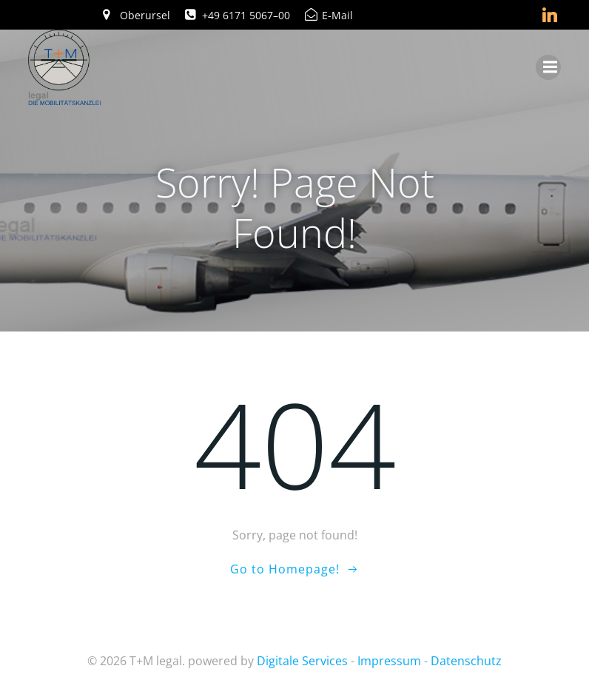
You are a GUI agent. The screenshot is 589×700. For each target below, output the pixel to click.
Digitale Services (302, 661)
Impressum (389, 661)
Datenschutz (466, 661)
